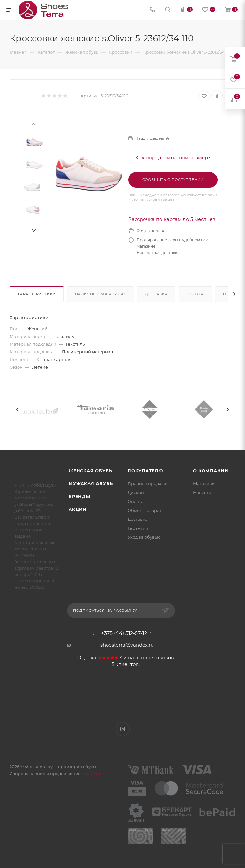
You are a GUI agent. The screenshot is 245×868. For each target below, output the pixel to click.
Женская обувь (90, 471)
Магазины (204, 483)
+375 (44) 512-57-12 (124, 633)
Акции (78, 509)
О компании (211, 471)
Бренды (79, 496)
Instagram (123, 729)
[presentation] (33, 124)
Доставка (156, 294)
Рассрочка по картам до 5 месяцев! (172, 219)
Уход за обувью (144, 537)
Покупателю (145, 471)
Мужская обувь (91, 483)
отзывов (164, 658)
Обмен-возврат (145, 510)
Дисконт (137, 492)
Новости (202, 492)
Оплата (195, 294)
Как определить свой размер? (173, 157)
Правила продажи (148, 483)
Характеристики (37, 294)
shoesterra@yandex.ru (127, 645)
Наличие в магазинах (100, 294)
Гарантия (138, 528)
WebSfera (92, 774)
